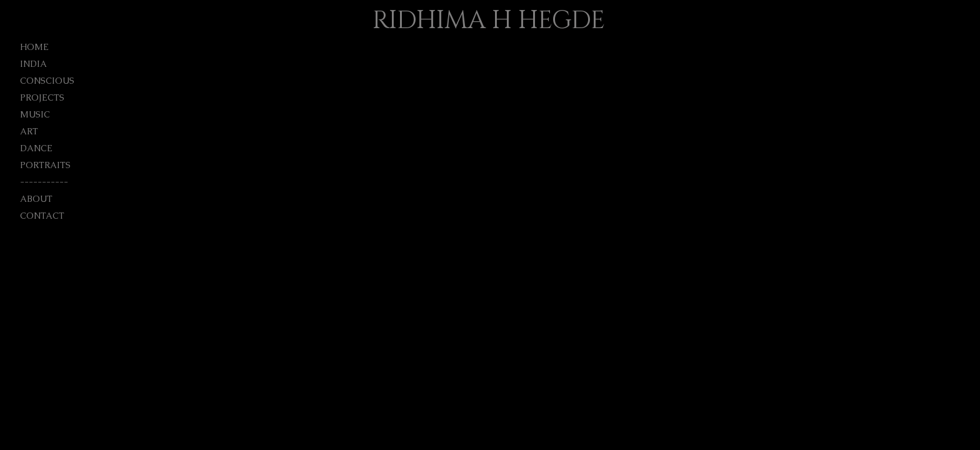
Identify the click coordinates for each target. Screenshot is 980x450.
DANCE (36, 148)
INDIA (33, 64)
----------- (44, 182)
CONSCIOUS (47, 81)
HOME (34, 47)
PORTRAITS (45, 165)
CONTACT (42, 216)
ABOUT (36, 199)
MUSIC (35, 114)
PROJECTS (42, 97)
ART (29, 131)
